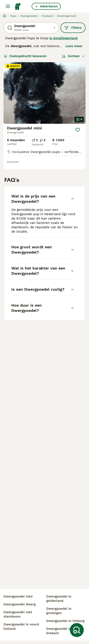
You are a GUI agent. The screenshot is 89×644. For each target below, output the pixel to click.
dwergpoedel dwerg (20, 604)
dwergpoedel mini (18, 596)
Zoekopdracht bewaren (25, 56)
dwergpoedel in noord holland (21, 627)
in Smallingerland (63, 38)
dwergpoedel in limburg (65, 621)
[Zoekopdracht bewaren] (77, 630)
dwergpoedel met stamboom (18, 614)
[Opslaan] (78, 130)
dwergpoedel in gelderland (59, 599)
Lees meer (74, 46)
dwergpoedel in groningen (59, 611)
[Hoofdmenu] (8, 6)
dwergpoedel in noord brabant (64, 631)
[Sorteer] (73, 56)
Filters (73, 28)
